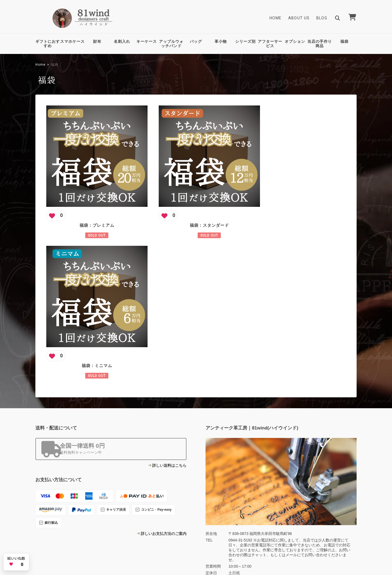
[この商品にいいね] (56, 208)
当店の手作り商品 (320, 44)
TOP (244, 535)
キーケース (147, 41)
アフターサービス (270, 44)
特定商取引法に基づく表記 (313, 535)
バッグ (196, 41)
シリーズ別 (245, 41)
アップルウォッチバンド (171, 44)
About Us (299, 18)
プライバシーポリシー (271, 535)
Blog (322, 18)
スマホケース (72, 41)
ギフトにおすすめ (48, 44)
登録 (340, 486)
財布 (97, 41)
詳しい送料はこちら (169, 318)
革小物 (221, 41)
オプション (295, 41)
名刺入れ (122, 41)
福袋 (344, 41)
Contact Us (158, 502)
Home (276, 18)
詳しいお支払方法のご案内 (164, 386)
